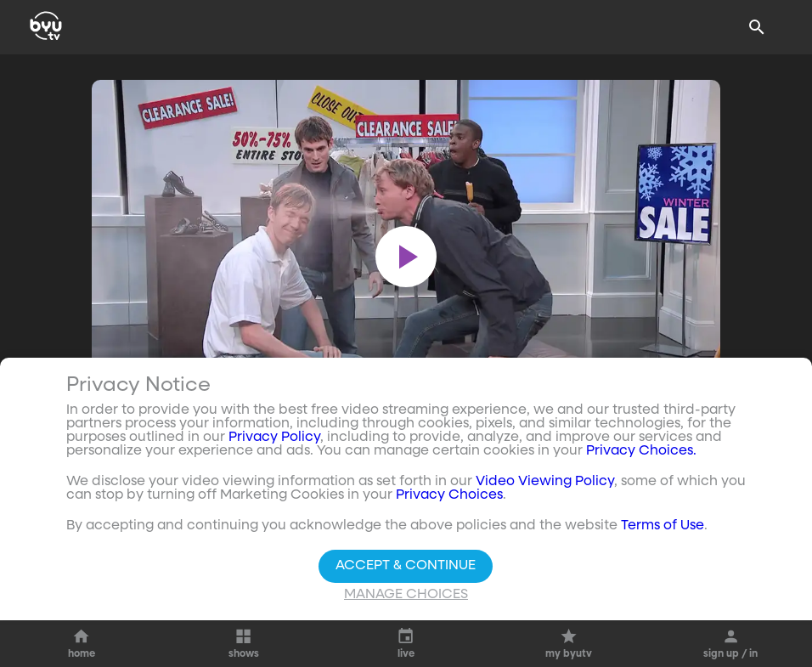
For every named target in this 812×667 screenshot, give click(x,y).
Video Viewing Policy (545, 482)
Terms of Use (663, 526)
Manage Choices (406, 595)
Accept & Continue (406, 566)
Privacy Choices (449, 495)
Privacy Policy (274, 438)
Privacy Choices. (641, 451)
